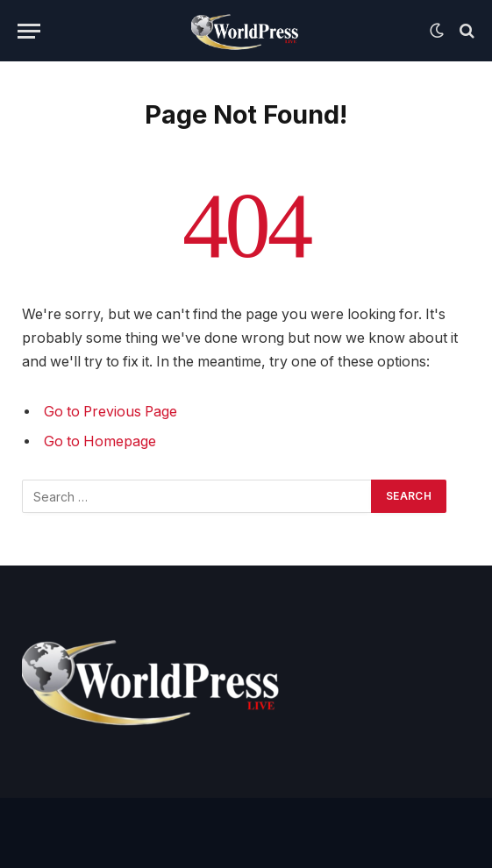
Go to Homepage (100, 441)
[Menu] (29, 31)
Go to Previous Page (111, 412)
